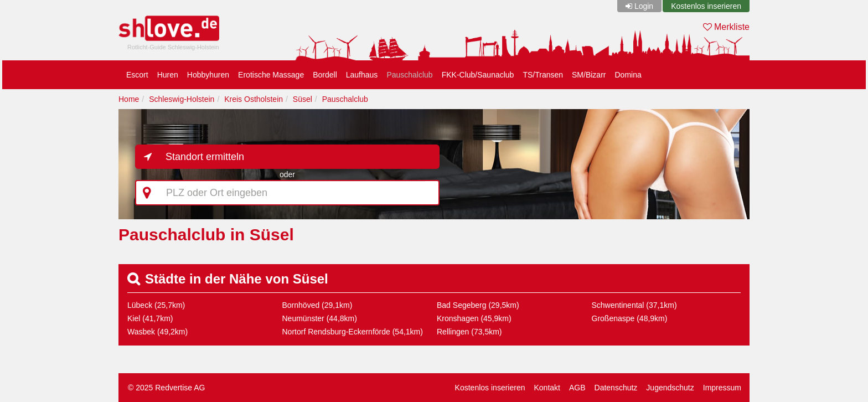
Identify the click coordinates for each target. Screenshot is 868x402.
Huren (168, 75)
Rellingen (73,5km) (469, 332)
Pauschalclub (409, 75)
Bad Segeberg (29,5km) (478, 305)
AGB (577, 388)
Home (129, 99)
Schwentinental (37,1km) (634, 305)
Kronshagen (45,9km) (474, 318)
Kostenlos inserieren (706, 6)
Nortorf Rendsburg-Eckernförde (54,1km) (353, 332)
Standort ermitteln (205, 157)
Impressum (722, 388)
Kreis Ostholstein (254, 99)
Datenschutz (616, 388)
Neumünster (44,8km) (320, 318)
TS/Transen (543, 75)
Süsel (303, 99)
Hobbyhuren (208, 75)
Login (644, 6)
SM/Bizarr (589, 75)
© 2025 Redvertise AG (167, 388)
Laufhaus (362, 75)
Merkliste (726, 27)
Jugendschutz (670, 388)
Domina (628, 75)
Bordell (325, 75)
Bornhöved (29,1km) (317, 305)
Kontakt (547, 388)
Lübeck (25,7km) (156, 305)
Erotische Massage (271, 75)
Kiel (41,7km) (150, 318)
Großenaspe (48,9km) (630, 318)
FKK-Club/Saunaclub (478, 75)
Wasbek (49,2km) (157, 332)
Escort (137, 75)
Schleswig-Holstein (182, 99)
